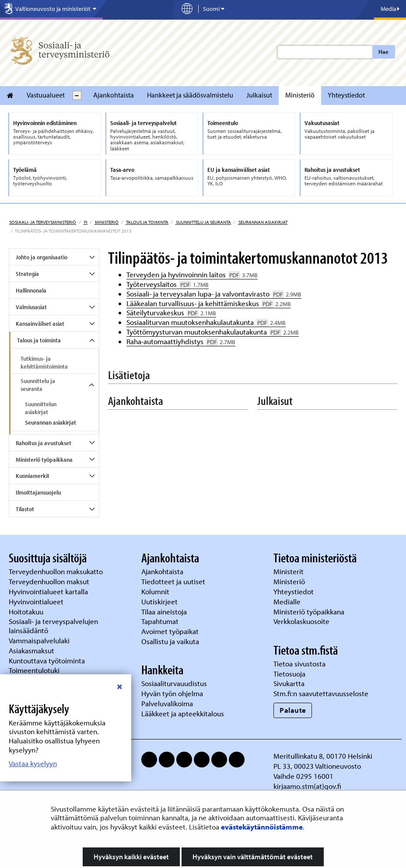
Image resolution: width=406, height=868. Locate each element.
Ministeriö (300, 95)
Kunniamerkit (33, 476)
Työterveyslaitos (168, 284)
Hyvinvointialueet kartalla (49, 591)
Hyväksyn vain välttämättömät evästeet (253, 857)
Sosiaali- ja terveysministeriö (43, 222)
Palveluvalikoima (167, 703)
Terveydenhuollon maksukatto (57, 571)
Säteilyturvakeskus (171, 312)
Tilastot (25, 509)
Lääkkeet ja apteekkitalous (183, 713)
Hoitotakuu (27, 612)
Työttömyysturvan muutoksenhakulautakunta (213, 332)
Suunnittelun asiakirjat (41, 408)
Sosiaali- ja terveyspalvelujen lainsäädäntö (53, 626)
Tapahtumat (160, 621)
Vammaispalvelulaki (40, 640)
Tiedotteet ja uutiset (174, 581)
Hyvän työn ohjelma (172, 693)
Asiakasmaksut (31, 650)
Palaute (293, 710)
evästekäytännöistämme (262, 827)
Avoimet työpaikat (170, 631)
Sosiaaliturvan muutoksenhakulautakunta (206, 322)
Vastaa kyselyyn (33, 763)
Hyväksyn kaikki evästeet (131, 857)
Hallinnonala (31, 290)
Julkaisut (259, 95)
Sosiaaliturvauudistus (174, 683)
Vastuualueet (46, 95)
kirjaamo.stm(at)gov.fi (307, 786)
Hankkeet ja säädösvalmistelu (190, 95)
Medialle (288, 601)
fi (85, 222)
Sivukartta (289, 683)
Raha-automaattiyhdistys (181, 341)
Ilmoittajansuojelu (38, 492)
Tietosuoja (289, 674)
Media (390, 9)
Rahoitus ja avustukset (44, 443)
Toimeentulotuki (35, 670)
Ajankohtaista (114, 95)
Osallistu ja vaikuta (170, 641)
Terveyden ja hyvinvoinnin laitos (192, 274)
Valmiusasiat (31, 307)
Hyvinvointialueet (37, 601)
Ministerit (289, 571)
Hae (383, 52)
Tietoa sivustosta (299, 664)
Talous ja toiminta (147, 222)
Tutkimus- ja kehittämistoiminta (44, 363)
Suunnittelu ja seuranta (203, 222)
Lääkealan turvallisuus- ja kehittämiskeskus (209, 303)
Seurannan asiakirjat (262, 222)
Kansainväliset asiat (40, 324)
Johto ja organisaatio (42, 257)
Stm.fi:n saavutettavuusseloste (321, 693)
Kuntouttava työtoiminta (47, 661)
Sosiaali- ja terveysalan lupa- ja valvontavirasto (214, 294)
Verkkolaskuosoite (302, 621)
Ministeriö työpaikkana (44, 460)
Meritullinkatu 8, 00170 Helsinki (323, 756)
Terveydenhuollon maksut (50, 581)
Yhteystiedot (346, 95)
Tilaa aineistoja (164, 612)
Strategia (27, 274)
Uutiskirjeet (160, 601)
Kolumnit (156, 591)
